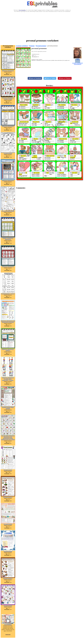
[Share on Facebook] (35, 78)
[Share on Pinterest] (65, 78)
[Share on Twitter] (50, 78)
